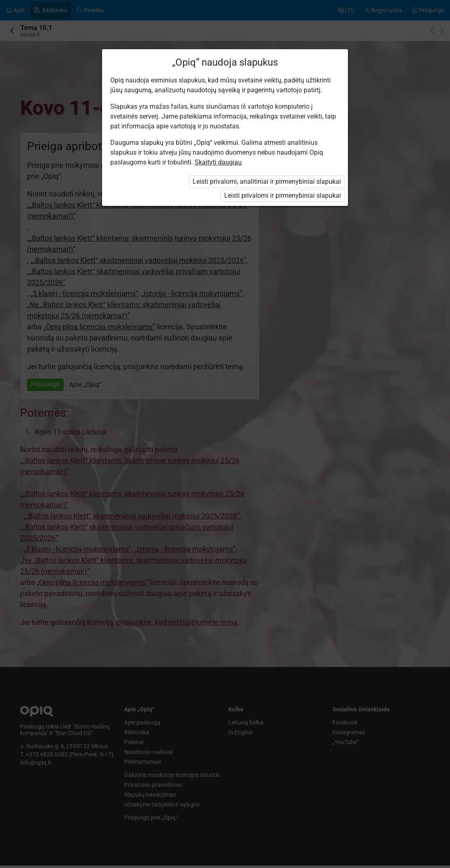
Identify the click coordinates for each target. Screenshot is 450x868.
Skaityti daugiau (218, 162)
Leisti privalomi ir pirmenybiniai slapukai (283, 195)
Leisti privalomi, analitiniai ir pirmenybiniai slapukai (267, 182)
